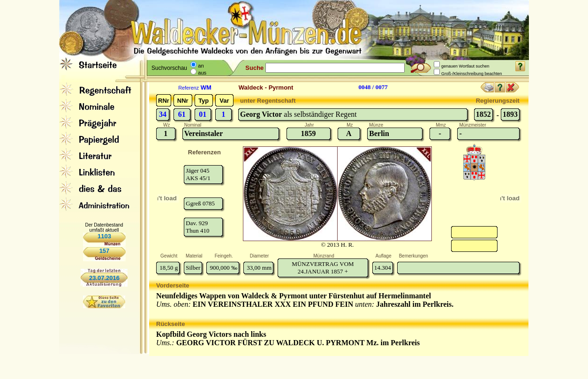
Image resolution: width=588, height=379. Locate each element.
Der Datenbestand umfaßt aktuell (104, 227)
